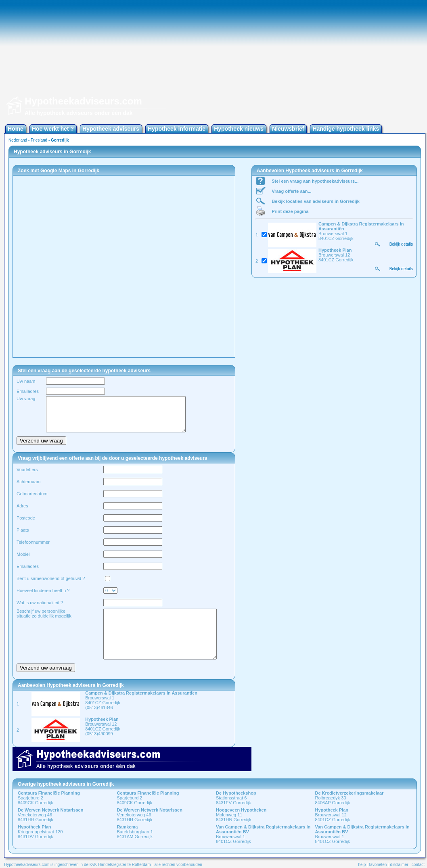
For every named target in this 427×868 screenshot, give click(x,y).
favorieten (378, 865)
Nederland (18, 140)
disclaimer (399, 865)
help (362, 865)
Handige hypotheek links (346, 129)
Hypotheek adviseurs (111, 129)
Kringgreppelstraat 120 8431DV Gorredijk (40, 832)
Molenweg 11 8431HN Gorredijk (241, 815)
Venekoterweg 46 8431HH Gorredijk (50, 815)
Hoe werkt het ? (53, 129)
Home (16, 129)
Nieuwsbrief (288, 129)
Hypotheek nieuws (239, 129)
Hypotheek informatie (177, 129)
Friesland (39, 140)
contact (418, 865)
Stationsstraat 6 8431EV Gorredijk (236, 798)
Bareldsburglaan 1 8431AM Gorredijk (135, 832)
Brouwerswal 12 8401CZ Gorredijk (333, 815)
